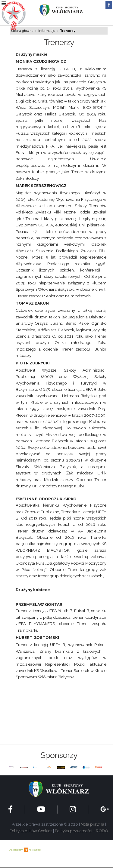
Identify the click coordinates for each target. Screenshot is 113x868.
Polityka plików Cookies (31, 831)
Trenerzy (68, 31)
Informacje (47, 31)
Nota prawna (93, 824)
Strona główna (22, 31)
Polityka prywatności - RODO (82, 831)
